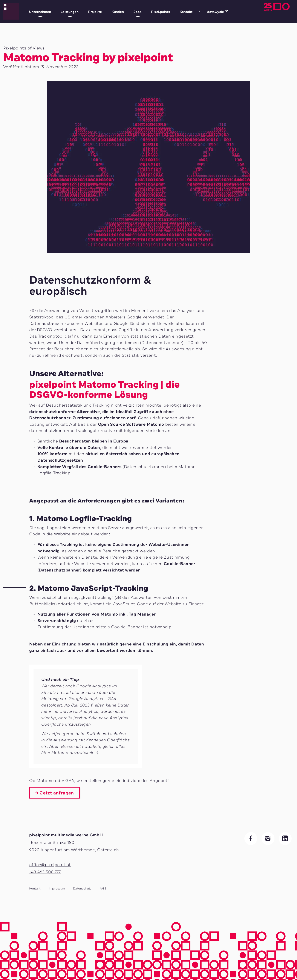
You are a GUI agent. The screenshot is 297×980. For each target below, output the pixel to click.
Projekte (95, 12)
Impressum (57, 889)
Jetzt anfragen (57, 793)
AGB (103, 889)
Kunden (118, 12)
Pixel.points (161, 12)
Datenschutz (82, 889)
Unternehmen (40, 12)
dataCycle (214, 11)
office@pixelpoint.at (50, 865)
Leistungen (70, 12)
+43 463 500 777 (45, 872)
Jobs (137, 12)
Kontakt (186, 12)
